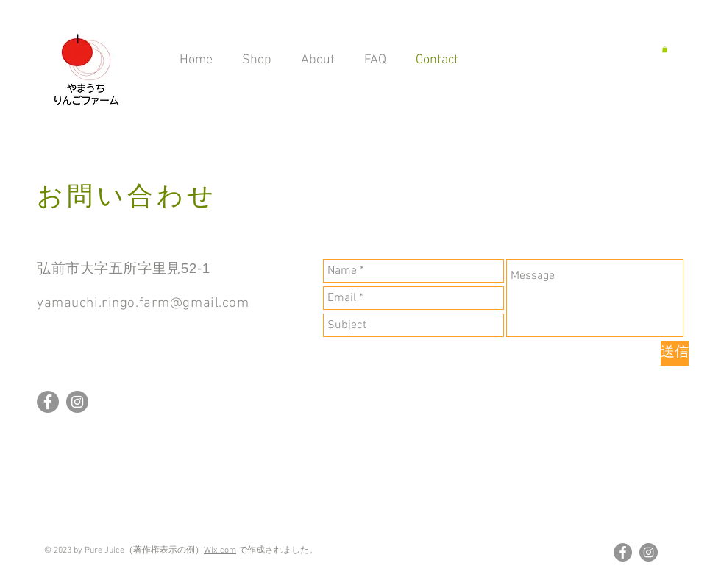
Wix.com (220, 550)
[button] (665, 49)
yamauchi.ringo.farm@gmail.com (143, 304)
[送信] (675, 353)
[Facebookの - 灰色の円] (48, 402)
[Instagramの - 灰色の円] (77, 402)
